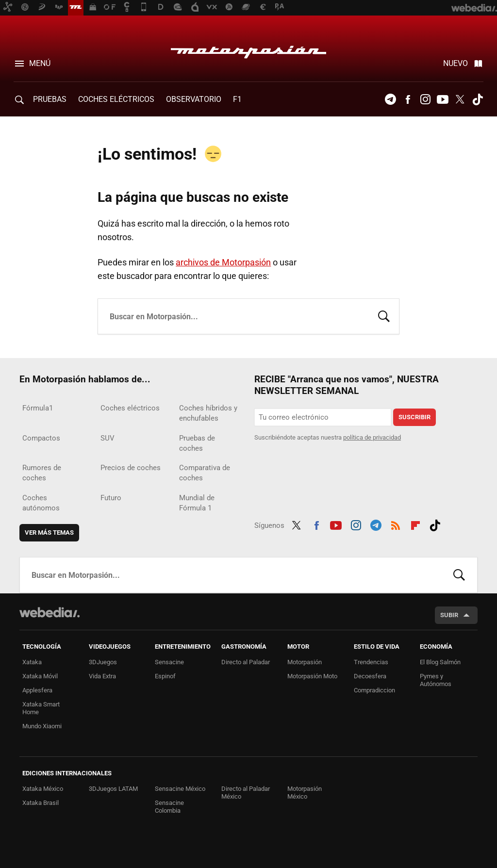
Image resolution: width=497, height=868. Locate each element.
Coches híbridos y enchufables (208, 413)
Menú (40, 63)
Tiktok (478, 99)
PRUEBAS (50, 99)
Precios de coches (131, 468)
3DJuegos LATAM (113, 789)
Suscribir (414, 417)
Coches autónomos (41, 503)
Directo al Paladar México (246, 793)
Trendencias (371, 662)
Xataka (32, 662)
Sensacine (169, 662)
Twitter (460, 99)
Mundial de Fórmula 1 (197, 503)
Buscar (384, 315)
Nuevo (456, 63)
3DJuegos (103, 662)
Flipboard (415, 524)
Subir (449, 615)
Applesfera (37, 690)
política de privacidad (372, 437)
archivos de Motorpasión (223, 262)
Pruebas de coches (197, 443)
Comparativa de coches (205, 473)
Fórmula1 (38, 408)
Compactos (41, 438)
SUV (108, 438)
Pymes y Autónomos (436, 680)
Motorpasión (248, 49)
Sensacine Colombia (169, 807)
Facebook (408, 99)
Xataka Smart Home (41, 708)
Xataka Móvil (40, 676)
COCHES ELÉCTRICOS (116, 99)
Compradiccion (374, 690)
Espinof (165, 676)
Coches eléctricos (130, 408)
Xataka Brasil (41, 803)
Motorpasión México (305, 793)
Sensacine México (180, 789)
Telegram (390, 99)
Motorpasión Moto (312, 676)
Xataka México (43, 789)
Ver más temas (49, 532)
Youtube (443, 99)
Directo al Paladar (246, 662)
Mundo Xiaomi (42, 726)
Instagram (425, 99)
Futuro (111, 498)
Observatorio (194, 99)
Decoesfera (370, 676)
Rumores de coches (42, 473)
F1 (237, 99)
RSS (396, 524)
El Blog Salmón (440, 662)
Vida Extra (102, 676)
